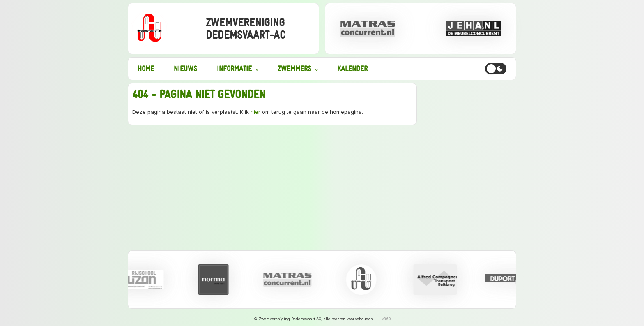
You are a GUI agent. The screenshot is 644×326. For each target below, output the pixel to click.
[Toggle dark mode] (496, 69)
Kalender (352, 68)
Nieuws (185, 68)
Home (146, 68)
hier (255, 112)
